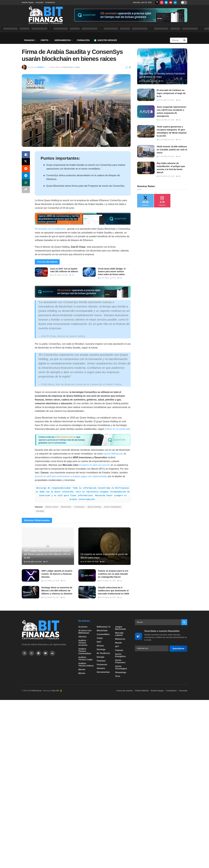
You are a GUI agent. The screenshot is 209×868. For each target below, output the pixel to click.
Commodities (103, 634)
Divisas (100, 646)
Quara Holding (94, 507)
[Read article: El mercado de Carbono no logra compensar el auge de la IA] (146, 95)
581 (178, 176)
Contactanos (50, 2)
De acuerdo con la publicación (50, 229)
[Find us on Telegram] (166, 2)
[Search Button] (185, 40)
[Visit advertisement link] (130, 15)
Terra (118, 676)
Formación (83, 40)
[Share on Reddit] (26, 169)
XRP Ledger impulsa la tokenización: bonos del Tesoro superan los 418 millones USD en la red (47, 554)
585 (178, 100)
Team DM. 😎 (57, 691)
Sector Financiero (120, 661)
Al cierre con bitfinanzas (85, 632)
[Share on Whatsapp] (26, 183)
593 (63, 581)
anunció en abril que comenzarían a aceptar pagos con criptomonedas (71, 476)
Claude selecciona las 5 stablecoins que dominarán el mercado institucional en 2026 (113, 591)
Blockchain (68, 67)
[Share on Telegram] (26, 176)
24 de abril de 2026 (148, 81)
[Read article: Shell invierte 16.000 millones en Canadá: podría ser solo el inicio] (146, 151)
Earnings (101, 649)
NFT (117, 646)
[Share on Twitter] (26, 162)
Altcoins (82, 637)
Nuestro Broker (106, 40)
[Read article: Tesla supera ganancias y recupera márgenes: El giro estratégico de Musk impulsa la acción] (146, 131)
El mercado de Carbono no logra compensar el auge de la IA (171, 93)
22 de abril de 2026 (166, 140)
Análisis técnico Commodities (85, 651)
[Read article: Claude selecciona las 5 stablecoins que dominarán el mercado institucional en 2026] (87, 592)
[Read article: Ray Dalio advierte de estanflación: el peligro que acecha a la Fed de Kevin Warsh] (146, 168)
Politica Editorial (142, 691)
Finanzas (29, 40)
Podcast (119, 650)
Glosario (101, 668)
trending (40, 511)
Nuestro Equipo (28, 2)
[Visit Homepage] (46, 15)
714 (120, 597)
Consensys (79, 507)
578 (178, 156)
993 (102, 562)
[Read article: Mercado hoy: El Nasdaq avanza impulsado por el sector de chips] (162, 66)
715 (178, 140)
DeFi (99, 642)
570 (161, 81)
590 (120, 278)
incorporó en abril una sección (95, 465)
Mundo (118, 643)
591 (178, 120)
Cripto (44, 40)
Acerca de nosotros (125, 691)
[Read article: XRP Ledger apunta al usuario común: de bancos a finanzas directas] (30, 575)
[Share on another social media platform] (26, 190)
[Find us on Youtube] (171, 2)
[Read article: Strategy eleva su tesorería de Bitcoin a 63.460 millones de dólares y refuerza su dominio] (30, 592)
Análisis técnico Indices (86, 665)
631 (63, 597)
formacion (102, 665)
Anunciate (39, 2)
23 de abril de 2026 (166, 120)
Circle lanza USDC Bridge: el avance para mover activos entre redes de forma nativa (112, 272)
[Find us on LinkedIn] (175, 2)
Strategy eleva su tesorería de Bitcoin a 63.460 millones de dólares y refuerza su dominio (57, 591)
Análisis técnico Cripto (85, 658)
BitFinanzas (37, 691)
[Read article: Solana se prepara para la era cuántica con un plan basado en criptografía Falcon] (87, 575)
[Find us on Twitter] (157, 2)
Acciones (83, 627)
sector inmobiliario (113, 507)
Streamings (121, 672)
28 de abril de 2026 (33, 562)
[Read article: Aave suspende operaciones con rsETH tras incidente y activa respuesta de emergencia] (146, 112)
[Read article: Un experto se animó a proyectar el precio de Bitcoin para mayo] (105, 546)
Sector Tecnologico (121, 667)
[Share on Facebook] (26, 155)
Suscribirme (178, 649)
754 (72, 275)
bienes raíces (52, 507)
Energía (101, 657)
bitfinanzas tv (104, 627)
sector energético (120, 655)
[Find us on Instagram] (162, 2)
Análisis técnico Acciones (83, 643)
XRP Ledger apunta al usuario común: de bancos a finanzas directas (57, 574)
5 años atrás (54, 67)
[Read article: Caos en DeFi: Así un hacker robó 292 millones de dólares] (41, 272)
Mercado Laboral (119, 634)
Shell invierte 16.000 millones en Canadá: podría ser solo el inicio (172, 150)
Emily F (41, 67)
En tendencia (103, 653)
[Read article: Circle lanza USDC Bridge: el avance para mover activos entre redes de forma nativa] (89, 272)
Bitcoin (82, 669)
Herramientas (63, 40)
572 (120, 581)
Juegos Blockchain (121, 628)
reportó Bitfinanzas (113, 454)
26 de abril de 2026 (50, 597)
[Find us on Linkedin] (52, 653)
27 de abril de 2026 (166, 156)
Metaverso (120, 639)
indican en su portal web (117, 429)
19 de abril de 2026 (59, 275)
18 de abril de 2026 (107, 278)
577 (46, 562)
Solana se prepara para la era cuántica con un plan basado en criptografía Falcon (113, 574)
